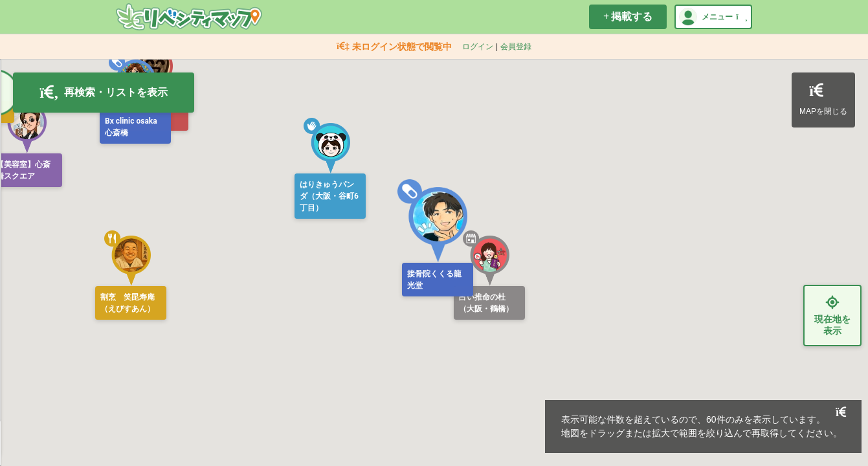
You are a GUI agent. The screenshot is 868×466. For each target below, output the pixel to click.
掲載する (628, 17)
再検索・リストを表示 (104, 93)
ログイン (478, 47)
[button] (434, 221)
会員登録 (516, 47)
